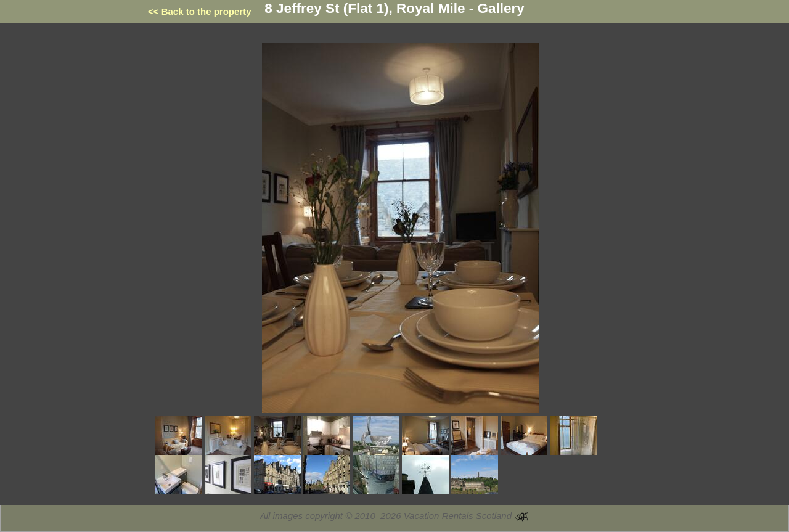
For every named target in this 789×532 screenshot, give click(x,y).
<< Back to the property (200, 11)
